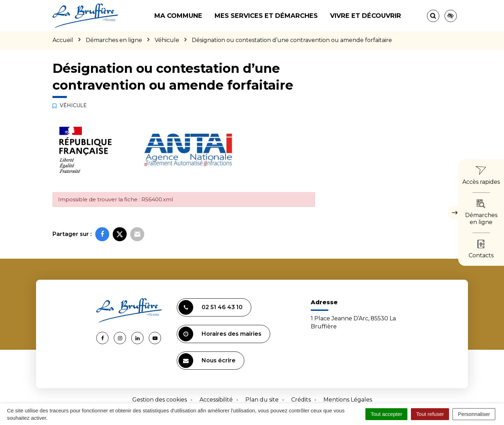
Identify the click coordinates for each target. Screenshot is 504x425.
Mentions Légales (348, 400)
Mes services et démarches (266, 16)
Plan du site (262, 400)
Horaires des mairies (220, 334)
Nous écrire (207, 361)
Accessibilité (216, 400)
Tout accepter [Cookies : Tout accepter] (386, 414)
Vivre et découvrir (366, 16)
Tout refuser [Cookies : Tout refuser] (430, 414)
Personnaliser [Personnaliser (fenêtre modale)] (474, 414)
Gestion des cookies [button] (160, 400)
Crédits (301, 400)
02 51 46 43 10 (211, 307)
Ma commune (178, 16)
